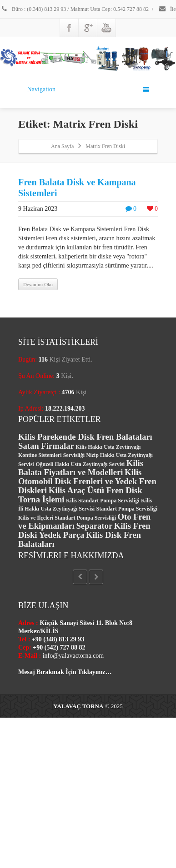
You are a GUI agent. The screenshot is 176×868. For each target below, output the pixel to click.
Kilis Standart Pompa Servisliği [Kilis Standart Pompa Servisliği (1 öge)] (103, 501)
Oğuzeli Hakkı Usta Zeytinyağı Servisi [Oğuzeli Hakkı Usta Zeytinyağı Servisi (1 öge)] (80, 464)
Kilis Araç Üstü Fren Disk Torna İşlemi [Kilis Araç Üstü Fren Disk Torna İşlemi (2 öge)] (80, 495)
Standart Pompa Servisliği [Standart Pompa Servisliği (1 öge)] (127, 509)
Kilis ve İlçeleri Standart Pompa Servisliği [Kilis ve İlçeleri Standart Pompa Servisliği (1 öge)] (67, 518)
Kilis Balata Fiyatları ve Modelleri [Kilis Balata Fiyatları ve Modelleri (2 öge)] (81, 468)
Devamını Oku (38, 284)
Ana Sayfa (62, 146)
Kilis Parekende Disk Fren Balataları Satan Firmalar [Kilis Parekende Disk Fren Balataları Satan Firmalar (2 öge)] (85, 441)
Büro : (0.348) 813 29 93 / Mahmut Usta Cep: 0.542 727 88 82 (74, 9)
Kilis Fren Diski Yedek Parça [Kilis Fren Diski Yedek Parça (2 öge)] (84, 530)
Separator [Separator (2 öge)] (94, 526)
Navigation (88, 89)
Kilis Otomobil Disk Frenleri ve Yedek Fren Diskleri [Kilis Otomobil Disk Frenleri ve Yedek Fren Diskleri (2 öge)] (87, 481)
